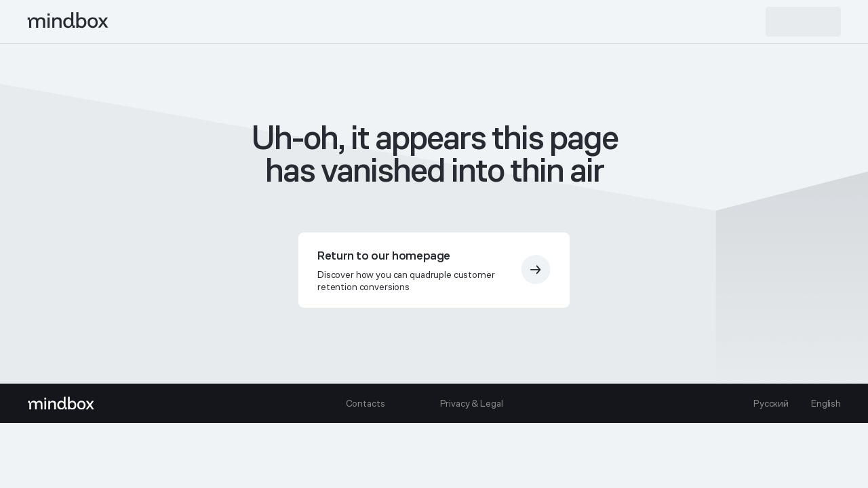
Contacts (366, 403)
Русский (771, 403)
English (826, 403)
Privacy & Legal (472, 403)
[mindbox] (68, 22)
